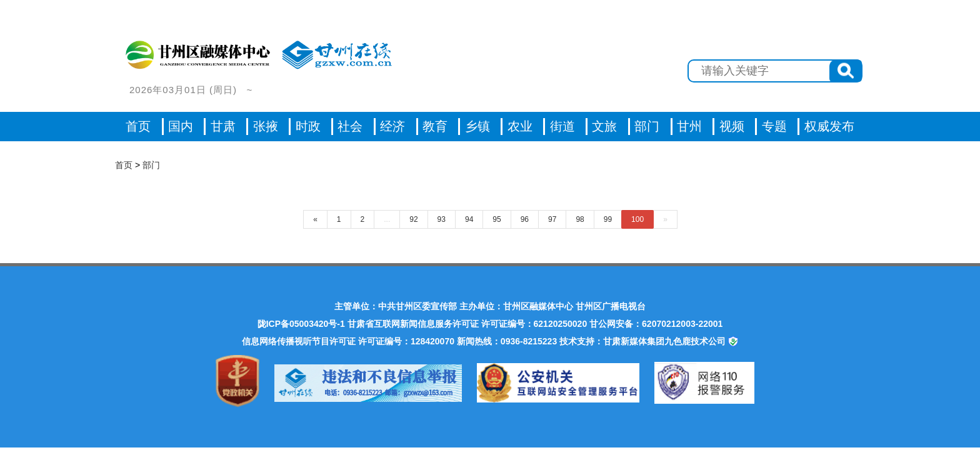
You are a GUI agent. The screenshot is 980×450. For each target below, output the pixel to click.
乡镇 (477, 126)
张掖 (266, 126)
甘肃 (223, 126)
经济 (392, 126)
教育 (435, 126)
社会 (350, 126)
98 (580, 219)
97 (552, 219)
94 (469, 219)
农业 (520, 126)
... (387, 219)
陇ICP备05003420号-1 (301, 324)
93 (442, 219)
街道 (562, 126)
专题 (774, 126)
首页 (138, 126)
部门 (647, 126)
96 (525, 219)
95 (497, 219)
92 (413, 219)
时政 (308, 126)
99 (608, 219)
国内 (181, 126)
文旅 (604, 126)
